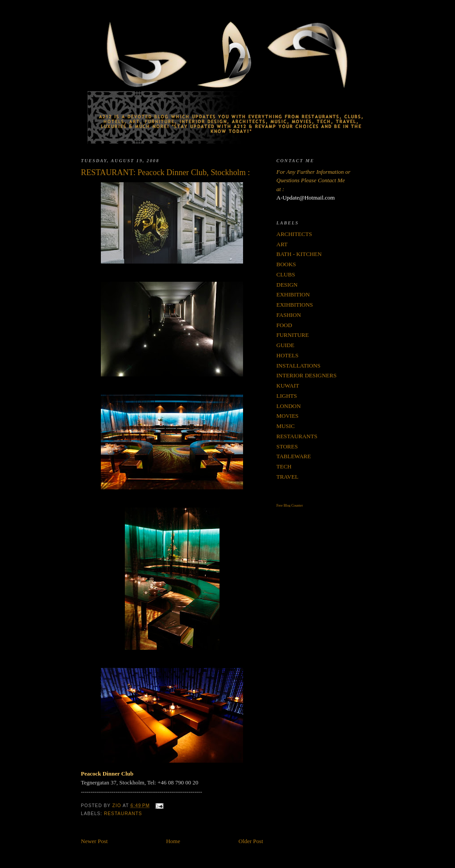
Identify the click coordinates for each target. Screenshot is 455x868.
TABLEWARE (294, 456)
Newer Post (94, 841)
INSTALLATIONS (298, 366)
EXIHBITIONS (295, 305)
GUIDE (285, 345)
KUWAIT (288, 386)
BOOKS (286, 264)
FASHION (289, 315)
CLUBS (286, 274)
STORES (287, 446)
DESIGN (287, 285)
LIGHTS (287, 396)
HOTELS (287, 355)
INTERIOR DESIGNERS (306, 375)
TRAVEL (287, 477)
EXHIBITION (293, 294)
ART (282, 244)
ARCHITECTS (294, 234)
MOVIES (287, 416)
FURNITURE (293, 335)
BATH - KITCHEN (299, 254)
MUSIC (285, 426)
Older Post (251, 841)
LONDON (289, 406)
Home (173, 841)
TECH (284, 466)
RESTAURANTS (123, 814)
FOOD (284, 325)
